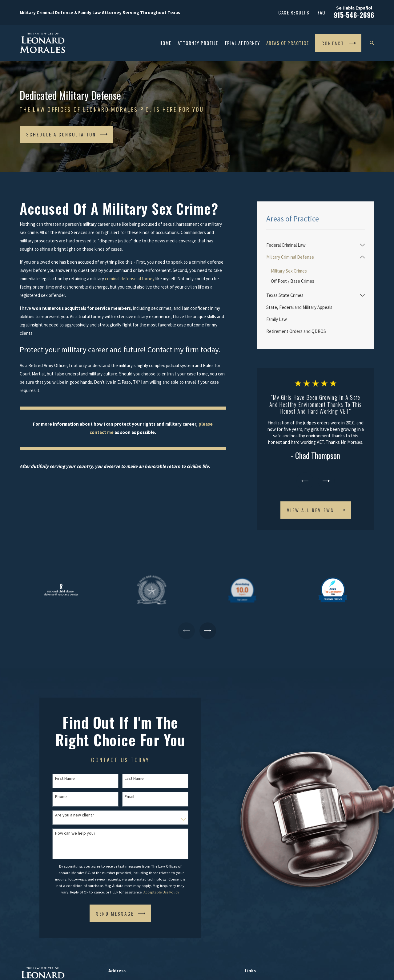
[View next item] (326, 481)
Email (123, 797)
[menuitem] (312, 245)
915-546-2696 (354, 15)
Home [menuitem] (165, 43)
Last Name (128, 778)
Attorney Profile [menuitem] (198, 43)
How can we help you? (68, 833)
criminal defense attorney (130, 279)
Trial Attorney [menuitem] (242, 43)
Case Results (294, 12)
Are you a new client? (68, 815)
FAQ (322, 12)
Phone (54, 797)
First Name (58, 778)
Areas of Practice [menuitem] (288, 43)
